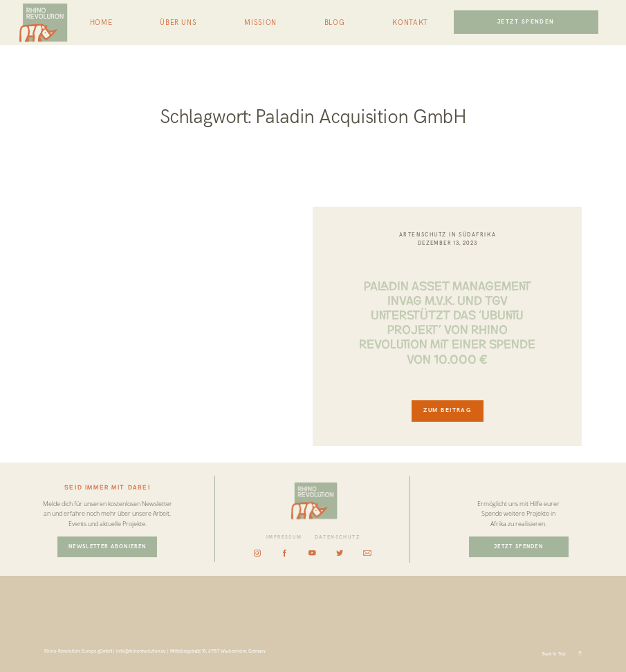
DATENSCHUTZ (338, 537)
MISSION (260, 23)
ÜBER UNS (178, 23)
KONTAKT (410, 23)
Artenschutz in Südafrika (448, 235)
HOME (101, 23)
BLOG (334, 23)
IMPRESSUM (284, 537)
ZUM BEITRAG (447, 410)
